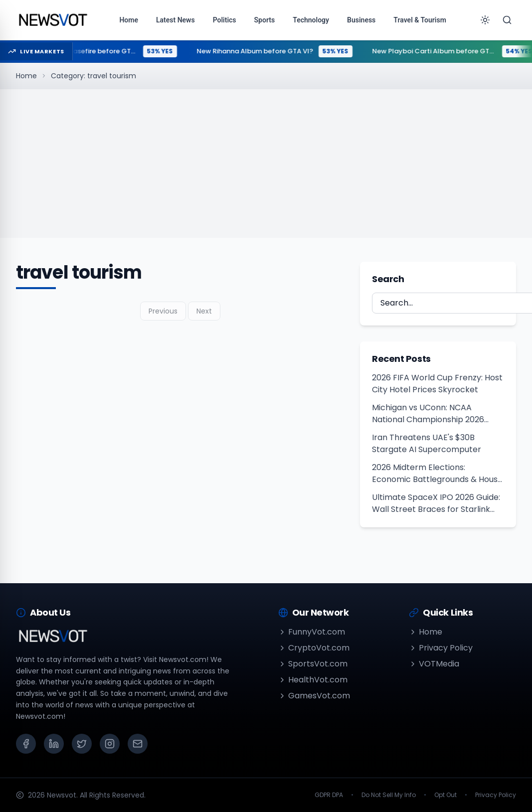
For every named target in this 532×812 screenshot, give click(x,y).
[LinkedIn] (54, 744)
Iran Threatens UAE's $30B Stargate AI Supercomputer (427, 443)
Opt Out (445, 795)
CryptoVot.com (314, 648)
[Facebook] (26, 744)
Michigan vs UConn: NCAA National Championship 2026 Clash (428, 414)
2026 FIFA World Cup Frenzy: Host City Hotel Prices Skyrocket (437, 384)
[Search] (507, 20)
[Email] (138, 744)
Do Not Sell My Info (389, 795)
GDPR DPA (329, 795)
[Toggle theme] (485, 20)
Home (26, 76)
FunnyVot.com (312, 632)
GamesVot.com (314, 696)
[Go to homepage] (53, 20)
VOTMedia (434, 664)
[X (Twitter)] (82, 744)
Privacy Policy (441, 648)
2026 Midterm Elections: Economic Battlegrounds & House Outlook (437, 474)
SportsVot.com (313, 664)
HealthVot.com (313, 680)
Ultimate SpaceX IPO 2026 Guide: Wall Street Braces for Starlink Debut (436, 503)
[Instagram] (110, 744)
